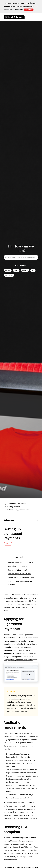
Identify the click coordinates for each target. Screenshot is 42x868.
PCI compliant (32, 850)
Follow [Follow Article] (8, 544)
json (33, 270)
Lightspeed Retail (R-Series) (15, 504)
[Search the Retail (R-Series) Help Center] (21, 257)
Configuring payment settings (19, 574)
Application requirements (18, 566)
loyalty (16, 270)
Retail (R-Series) (14, 17)
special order (9, 275)
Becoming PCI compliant (17, 570)
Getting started (13, 507)
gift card (8, 270)
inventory (25, 270)
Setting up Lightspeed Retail (19, 510)
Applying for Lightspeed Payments (21, 562)
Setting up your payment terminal (21, 578)
